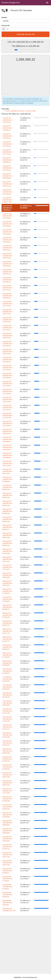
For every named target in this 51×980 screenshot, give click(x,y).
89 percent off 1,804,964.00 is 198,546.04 (7, 823)
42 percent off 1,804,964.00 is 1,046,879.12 (7, 447)
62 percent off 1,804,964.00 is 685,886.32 (7, 607)
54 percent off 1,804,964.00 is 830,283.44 (7, 543)
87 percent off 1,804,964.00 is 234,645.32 (7, 807)
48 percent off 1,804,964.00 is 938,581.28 (7, 495)
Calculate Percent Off (26, 34)
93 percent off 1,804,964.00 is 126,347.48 (7, 855)
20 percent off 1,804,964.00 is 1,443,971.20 (7, 272)
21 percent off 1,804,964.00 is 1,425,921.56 (7, 280)
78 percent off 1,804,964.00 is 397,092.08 (7, 735)
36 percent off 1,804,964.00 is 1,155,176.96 (7, 400)
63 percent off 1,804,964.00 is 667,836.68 (7, 615)
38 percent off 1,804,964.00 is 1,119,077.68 (7, 415)
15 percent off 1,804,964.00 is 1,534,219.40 (7, 232)
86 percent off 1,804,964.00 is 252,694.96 (7, 799)
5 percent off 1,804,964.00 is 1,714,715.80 (7, 152)
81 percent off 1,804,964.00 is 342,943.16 (7, 759)
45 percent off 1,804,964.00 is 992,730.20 (7, 471)
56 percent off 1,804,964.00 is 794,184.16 (7, 559)
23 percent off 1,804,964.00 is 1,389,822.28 (7, 296)
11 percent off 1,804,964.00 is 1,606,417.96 (7, 200)
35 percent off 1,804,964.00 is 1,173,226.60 (7, 392)
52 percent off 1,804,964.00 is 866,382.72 (7, 527)
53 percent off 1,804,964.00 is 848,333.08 (7, 535)
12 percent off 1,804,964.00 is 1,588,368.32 (7, 208)
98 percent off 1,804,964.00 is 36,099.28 (7, 895)
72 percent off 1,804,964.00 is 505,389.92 (7, 687)
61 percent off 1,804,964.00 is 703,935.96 (7, 599)
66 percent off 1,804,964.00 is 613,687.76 (7, 639)
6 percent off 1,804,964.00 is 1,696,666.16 (7, 160)
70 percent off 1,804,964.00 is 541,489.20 (7, 671)
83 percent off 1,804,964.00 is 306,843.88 (7, 775)
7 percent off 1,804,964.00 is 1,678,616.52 (7, 168)
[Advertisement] (25, 80)
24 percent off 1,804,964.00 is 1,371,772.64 (7, 304)
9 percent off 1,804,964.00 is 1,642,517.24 (7, 184)
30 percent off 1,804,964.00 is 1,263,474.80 (7, 352)
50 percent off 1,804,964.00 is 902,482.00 (7, 511)
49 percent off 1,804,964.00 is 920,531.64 (7, 503)
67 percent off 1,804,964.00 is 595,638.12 (7, 647)
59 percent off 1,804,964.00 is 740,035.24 (7, 583)
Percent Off (5, 26)
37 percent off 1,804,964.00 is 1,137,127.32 (7, 407)
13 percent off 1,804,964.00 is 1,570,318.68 (7, 216)
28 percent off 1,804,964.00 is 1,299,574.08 (7, 336)
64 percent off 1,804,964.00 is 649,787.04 (7, 623)
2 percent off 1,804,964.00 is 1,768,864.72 (7, 128)
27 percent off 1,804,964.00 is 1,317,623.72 (7, 328)
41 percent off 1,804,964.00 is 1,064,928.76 (7, 439)
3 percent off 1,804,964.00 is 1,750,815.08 (7, 136)
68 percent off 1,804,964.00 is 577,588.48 (7, 655)
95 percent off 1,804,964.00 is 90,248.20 (7, 871)
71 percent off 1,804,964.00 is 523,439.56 (7, 679)
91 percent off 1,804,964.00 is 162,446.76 (7, 839)
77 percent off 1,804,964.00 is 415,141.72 (7, 727)
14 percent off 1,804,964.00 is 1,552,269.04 (7, 224)
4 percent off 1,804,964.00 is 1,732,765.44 (7, 144)
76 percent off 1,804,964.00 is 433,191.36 (7, 719)
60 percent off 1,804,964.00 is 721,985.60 (7, 591)
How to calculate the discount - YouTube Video (21, 111)
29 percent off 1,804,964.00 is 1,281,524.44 (7, 344)
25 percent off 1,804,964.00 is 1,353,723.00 (7, 312)
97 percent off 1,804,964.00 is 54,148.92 (7, 887)
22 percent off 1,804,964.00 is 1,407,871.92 (7, 288)
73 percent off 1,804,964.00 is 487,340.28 (7, 695)
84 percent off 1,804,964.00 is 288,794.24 (7, 783)
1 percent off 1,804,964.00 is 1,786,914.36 (7, 120)
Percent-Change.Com (11, 3)
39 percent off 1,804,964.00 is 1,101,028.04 (7, 423)
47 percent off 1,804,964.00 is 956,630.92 (7, 487)
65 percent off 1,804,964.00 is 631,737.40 (7, 631)
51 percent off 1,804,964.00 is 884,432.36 (7, 519)
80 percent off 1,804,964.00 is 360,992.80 (7, 751)
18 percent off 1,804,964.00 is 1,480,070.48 (7, 256)
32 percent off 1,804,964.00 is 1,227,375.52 (7, 368)
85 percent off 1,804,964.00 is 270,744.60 (7, 791)
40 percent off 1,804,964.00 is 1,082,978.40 (7, 431)
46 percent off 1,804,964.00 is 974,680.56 (7, 479)
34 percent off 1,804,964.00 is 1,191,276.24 (7, 384)
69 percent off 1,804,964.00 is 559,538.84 (7, 663)
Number (4, 17)
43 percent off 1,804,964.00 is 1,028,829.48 (7, 455)
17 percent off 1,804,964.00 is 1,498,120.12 (7, 248)
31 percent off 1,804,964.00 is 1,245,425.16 (7, 360)
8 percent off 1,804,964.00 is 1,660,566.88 (7, 176)
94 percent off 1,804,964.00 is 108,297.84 (7, 863)
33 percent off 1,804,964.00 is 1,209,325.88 (7, 376)
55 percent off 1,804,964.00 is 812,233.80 (7, 551)
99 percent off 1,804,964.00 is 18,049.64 (7, 903)
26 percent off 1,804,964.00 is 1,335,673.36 (7, 320)
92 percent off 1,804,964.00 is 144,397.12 (7, 847)
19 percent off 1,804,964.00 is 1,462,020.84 (7, 264)
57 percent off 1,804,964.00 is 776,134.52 (7, 567)
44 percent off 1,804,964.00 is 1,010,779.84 (7, 463)
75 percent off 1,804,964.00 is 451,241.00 (7, 711)
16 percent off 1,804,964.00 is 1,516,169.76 (7, 240)
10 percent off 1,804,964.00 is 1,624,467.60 (7, 192)
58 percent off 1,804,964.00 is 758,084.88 (7, 575)
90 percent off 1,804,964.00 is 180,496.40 (7, 831)
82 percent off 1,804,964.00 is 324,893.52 (7, 767)
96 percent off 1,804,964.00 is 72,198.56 (7, 879)
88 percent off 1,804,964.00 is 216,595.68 (7, 815)
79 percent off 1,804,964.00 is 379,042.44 (7, 743)
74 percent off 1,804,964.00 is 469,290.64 (7, 703)
